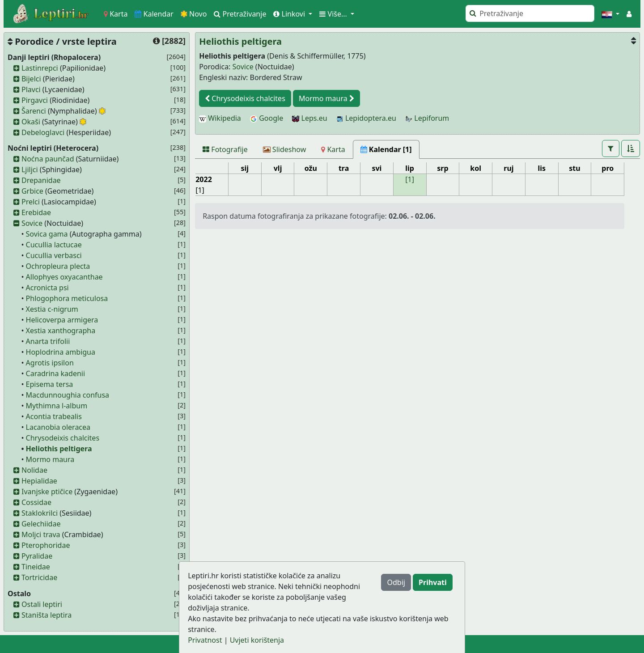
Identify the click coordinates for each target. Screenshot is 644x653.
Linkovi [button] (290, 14)
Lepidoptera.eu (366, 118)
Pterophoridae (46, 545)
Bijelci (31, 79)
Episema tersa (50, 384)
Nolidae (34, 470)
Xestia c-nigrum (52, 309)
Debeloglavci (43, 132)
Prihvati (433, 582)
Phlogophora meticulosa (67, 298)
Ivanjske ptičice (47, 492)
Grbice (32, 191)
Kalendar (154, 14)
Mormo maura (50, 459)
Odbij (396, 582)
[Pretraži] (530, 13)
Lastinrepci (40, 68)
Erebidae (36, 212)
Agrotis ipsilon (50, 363)
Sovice (32, 223)
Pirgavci (35, 100)
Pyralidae (37, 556)
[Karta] (333, 149)
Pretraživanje (240, 14)
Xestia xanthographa (61, 331)
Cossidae (36, 502)
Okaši (31, 122)
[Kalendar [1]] (386, 149)
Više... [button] (334, 14)
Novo (194, 14)
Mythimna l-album (57, 406)
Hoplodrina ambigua (61, 352)
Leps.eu (309, 118)
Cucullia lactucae (54, 245)
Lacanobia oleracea (58, 427)
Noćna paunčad (48, 159)
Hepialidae (39, 481)
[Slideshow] (285, 149)
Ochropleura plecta (58, 266)
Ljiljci (30, 170)
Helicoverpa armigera (62, 320)
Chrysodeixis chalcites (63, 438)
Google (267, 118)
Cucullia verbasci (54, 255)
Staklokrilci (40, 513)
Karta (116, 14)
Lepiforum (427, 118)
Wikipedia (220, 118)
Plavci (31, 89)
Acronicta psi (47, 288)
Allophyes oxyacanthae (64, 277)
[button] (610, 14)
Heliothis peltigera (59, 449)
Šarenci (34, 111)
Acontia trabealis (54, 416)
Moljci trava (41, 534)
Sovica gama (47, 234)
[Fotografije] (225, 149)
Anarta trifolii (48, 341)
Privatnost (205, 640)
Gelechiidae (41, 524)
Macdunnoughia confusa (68, 395)
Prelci (31, 202)
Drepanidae (41, 180)
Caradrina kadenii (55, 373)
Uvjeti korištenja (257, 640)
